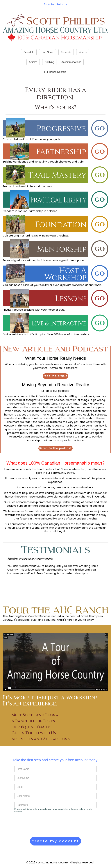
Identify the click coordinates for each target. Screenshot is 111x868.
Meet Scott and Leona (35, 715)
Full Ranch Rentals (55, 72)
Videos (83, 52)
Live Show (48, 52)
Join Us (62, 4)
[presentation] (42, 825)
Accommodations (71, 62)
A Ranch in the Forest (34, 721)
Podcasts (66, 52)
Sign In (49, 4)
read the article (55, 376)
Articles (33, 62)
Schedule (29, 52)
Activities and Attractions (41, 739)
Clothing (49, 62)
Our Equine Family (31, 727)
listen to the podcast (55, 448)
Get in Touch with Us (34, 733)
